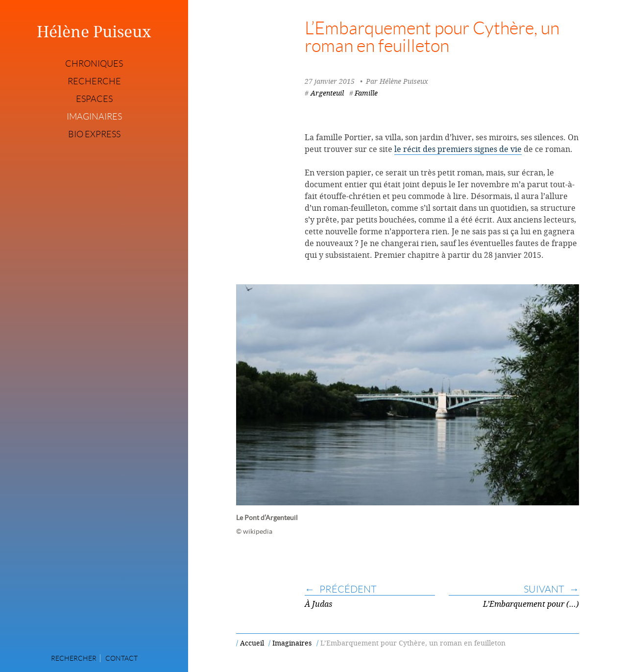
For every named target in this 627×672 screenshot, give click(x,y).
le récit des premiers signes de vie (458, 149)
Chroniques (94, 64)
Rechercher (74, 658)
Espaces (94, 99)
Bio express (94, 134)
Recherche (94, 81)
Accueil (252, 643)
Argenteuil (327, 93)
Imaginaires (94, 117)
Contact (121, 658)
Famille (366, 93)
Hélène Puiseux (94, 31)
